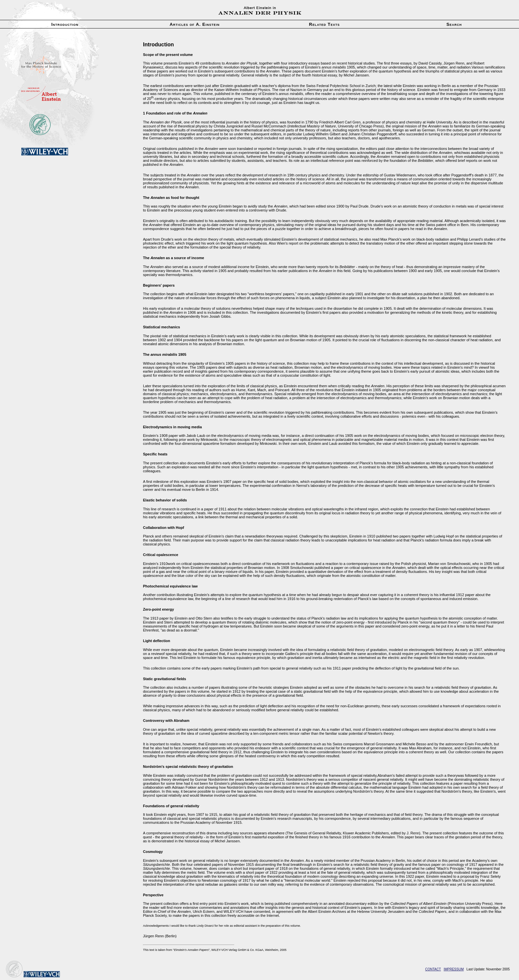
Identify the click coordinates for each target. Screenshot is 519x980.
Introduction (65, 24)
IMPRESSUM (454, 969)
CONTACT (433, 969)
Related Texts (325, 24)
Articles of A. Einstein (195, 24)
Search (454, 24)
